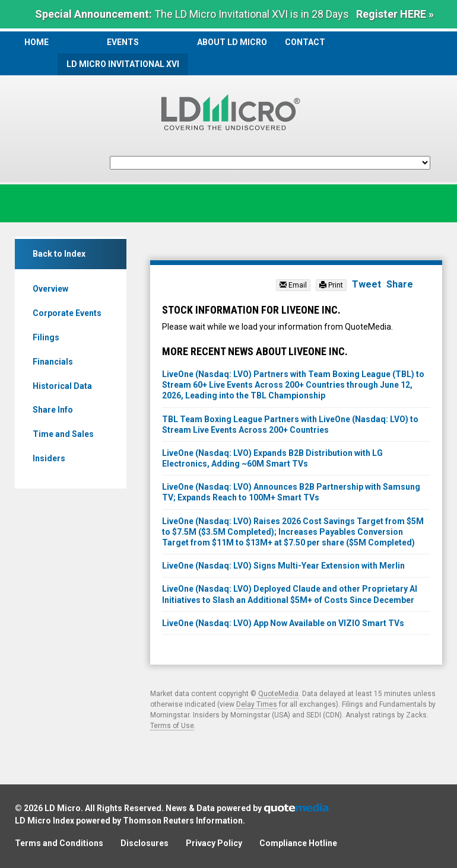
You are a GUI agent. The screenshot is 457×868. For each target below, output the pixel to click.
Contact (305, 42)
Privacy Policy (214, 843)
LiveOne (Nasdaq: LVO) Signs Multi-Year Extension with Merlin (283, 566)
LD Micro (63, 808)
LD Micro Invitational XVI (123, 64)
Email (293, 285)
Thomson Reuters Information (183, 821)
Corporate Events (67, 313)
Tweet (366, 284)
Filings (46, 337)
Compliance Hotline (298, 843)
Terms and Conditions (59, 843)
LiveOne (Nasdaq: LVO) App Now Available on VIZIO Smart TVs (283, 623)
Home (37, 42)
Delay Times (257, 704)
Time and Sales (63, 434)
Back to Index (59, 254)
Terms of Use (172, 726)
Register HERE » (395, 14)
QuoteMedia (278, 694)
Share (400, 284)
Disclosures (145, 843)
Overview (50, 289)
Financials (53, 362)
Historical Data (62, 386)
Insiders (49, 458)
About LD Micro (232, 42)
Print (331, 285)
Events (123, 42)
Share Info (53, 410)
